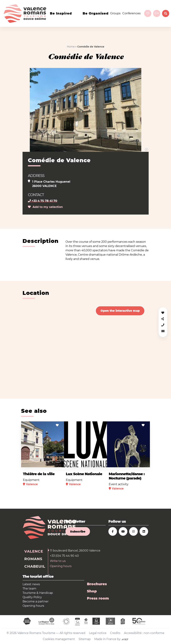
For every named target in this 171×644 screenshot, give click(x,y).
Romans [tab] (33, 559)
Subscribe (78, 532)
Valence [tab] (34, 551)
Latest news (31, 584)
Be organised (96, 13)
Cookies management (59, 639)
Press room (98, 598)
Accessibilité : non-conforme (144, 633)
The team (29, 589)
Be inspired (61, 13)
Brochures (97, 584)
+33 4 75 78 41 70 (43, 201)
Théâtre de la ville (39, 474)
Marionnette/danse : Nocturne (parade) (127, 476)
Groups (115, 13)
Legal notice (98, 633)
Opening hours (61, 566)
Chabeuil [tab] (35, 566)
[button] (163, 331)
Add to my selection (45, 207)
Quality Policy (32, 597)
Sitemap (85, 639)
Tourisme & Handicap (38, 593)
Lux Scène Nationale (84, 474)
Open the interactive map (120, 311)
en (157, 13)
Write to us (58, 561)
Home (71, 47)
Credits (115, 633)
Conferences (131, 13)
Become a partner (36, 601)
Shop (92, 591)
